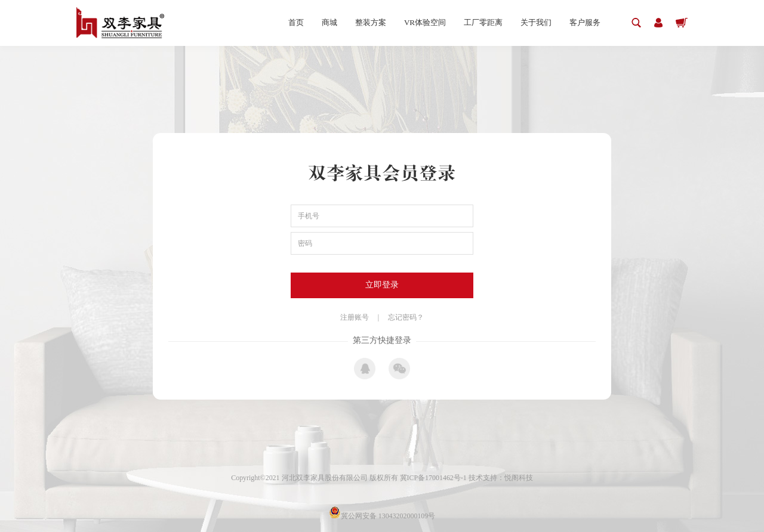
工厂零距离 (483, 22)
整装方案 (371, 22)
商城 (329, 22)
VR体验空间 (425, 22)
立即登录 (382, 285)
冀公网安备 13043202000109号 (382, 516)
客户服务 (585, 22)
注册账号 (355, 317)
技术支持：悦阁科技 (501, 478)
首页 (296, 22)
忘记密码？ (406, 317)
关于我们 (536, 22)
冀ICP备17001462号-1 (434, 478)
